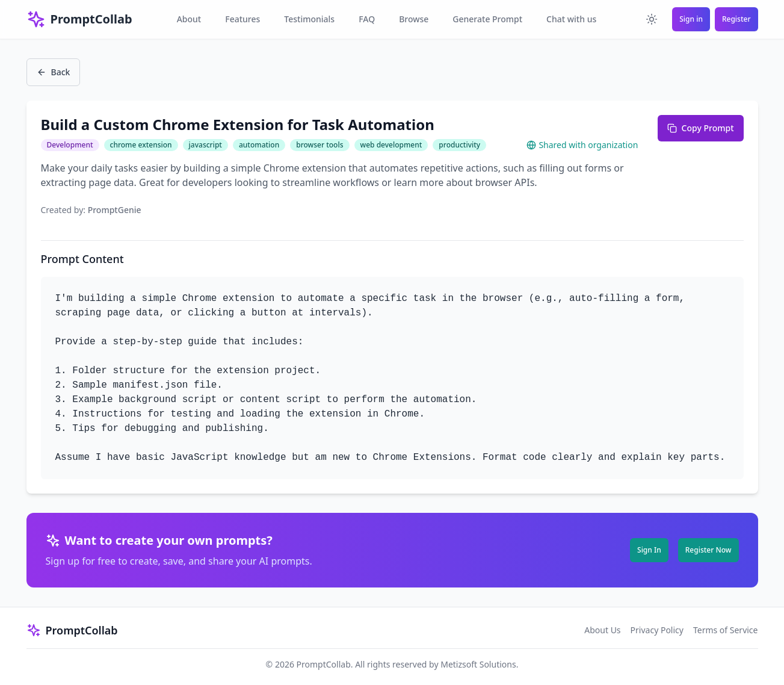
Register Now (708, 550)
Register (736, 19)
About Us (602, 630)
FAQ (367, 19)
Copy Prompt (701, 128)
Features (242, 19)
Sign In (649, 550)
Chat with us (571, 19)
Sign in (691, 19)
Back (54, 72)
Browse (414, 19)
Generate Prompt (487, 19)
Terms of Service (726, 630)
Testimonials (309, 19)
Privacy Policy (657, 630)
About (189, 19)
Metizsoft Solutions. (479, 664)
